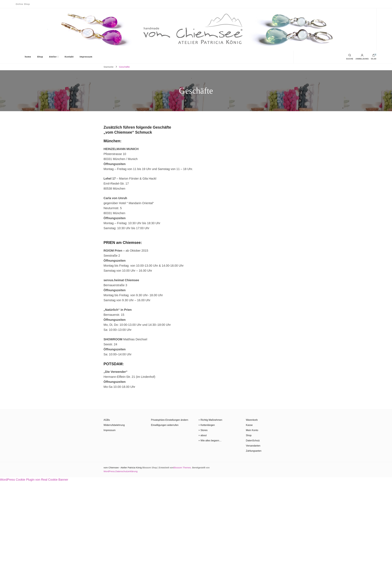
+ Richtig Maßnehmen (210, 420)
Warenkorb (252, 420)
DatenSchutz (253, 441)
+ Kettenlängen (207, 425)
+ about (203, 435)
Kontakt (69, 57)
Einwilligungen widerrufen (165, 425)
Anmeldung (362, 57)
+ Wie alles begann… (210, 441)
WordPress (109, 471)
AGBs (107, 420)
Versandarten (253, 446)
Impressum (86, 57)
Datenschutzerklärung (126, 471)
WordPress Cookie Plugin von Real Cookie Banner (34, 480)
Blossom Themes (182, 468)
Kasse (249, 425)
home (28, 57)
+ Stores (203, 430)
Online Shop (23, 4)
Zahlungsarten (254, 451)
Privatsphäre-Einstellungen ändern (170, 420)
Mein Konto (252, 430)
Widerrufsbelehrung (114, 425)
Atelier (53, 57)
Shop (40, 57)
